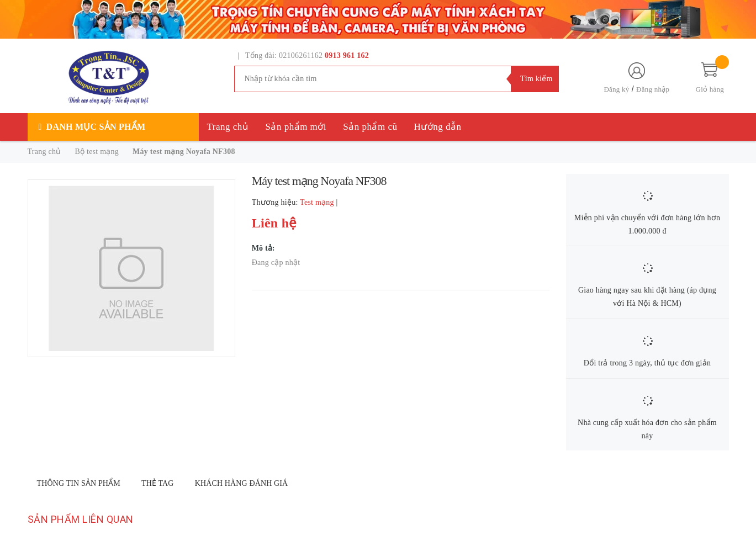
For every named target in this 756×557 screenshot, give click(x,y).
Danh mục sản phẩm (96, 127)
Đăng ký (616, 89)
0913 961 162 (347, 55)
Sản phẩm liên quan (81, 519)
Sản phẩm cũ (370, 127)
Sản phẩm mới (296, 127)
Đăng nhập (653, 89)
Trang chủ (228, 127)
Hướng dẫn (438, 127)
